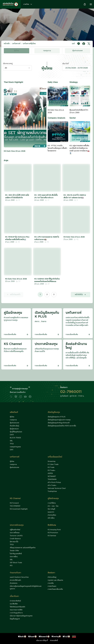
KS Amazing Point (54, 530)
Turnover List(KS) (16, 536)
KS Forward (14, 503)
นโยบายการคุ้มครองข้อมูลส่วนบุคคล (21, 616)
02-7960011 (71, 392)
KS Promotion (53, 533)
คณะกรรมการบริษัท (16, 610)
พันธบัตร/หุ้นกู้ (14, 426)
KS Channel (15, 498)
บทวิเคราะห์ (16, 44)
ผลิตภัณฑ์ (14, 412)
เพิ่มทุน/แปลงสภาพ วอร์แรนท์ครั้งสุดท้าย (23, 548)
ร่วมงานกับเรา (15, 573)
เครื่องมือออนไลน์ (55, 457)
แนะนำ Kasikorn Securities (19, 577)
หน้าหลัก (7, 44)
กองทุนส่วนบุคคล (15, 447)
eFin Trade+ (52, 485)
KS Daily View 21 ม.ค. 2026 (74, 237)
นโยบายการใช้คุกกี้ (42, 641)
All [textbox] (6, 68)
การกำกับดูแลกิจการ (16, 613)
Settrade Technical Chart (57, 488)
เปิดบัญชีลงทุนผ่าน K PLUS (57, 417)
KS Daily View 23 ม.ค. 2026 (15, 151)
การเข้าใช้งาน (52, 503)
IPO (11, 566)
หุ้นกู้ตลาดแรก (14, 429)
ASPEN (50, 473)
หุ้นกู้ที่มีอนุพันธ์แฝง (16, 432)
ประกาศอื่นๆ (14, 557)
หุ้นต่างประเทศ (77, 51)
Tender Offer (14, 551)
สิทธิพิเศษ (52, 525)
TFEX (12, 444)
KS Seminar (52, 536)
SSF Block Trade (16, 563)
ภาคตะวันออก (52, 586)
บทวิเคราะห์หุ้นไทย (29, 44)
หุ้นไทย (17, 51)
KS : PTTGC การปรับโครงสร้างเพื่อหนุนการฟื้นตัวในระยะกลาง (57, 148)
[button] (91, 4)
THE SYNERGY (15, 506)
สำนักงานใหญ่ (52, 577)
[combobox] (17, 68)
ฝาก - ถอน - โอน (53, 506)
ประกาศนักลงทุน (17, 525)
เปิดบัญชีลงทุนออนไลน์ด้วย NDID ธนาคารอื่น (62, 426)
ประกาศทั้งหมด (15, 533)
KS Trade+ (51, 470)
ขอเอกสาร (51, 512)
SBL (11, 441)
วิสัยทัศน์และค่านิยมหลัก (18, 607)
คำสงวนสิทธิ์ (54, 641)
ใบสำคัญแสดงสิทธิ (16, 554)
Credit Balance (15, 539)
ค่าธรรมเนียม (52, 515)
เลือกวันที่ (65, 64)
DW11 (12, 435)
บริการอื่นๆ (51, 518)
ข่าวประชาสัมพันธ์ (15, 601)
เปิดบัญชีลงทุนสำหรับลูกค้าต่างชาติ (59, 423)
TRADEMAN (52, 479)
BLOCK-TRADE (15, 438)
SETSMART (52, 476)
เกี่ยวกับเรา (14, 596)
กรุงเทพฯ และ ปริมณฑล (55, 580)
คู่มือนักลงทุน (53, 498)
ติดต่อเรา (51, 573)
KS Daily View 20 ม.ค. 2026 (16, 279)
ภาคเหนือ (51, 583)
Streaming (51, 461)
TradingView (52, 491)
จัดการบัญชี (51, 509)
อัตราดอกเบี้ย (14, 542)
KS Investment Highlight (19, 509)
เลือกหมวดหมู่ (8, 64)
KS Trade (51, 467)
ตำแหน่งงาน (14, 583)
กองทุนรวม (47, 51)
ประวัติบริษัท (14, 604)
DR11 (11, 450)
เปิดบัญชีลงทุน (54, 412)
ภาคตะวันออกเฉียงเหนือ (55, 589)
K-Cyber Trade (53, 464)
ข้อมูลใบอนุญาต (15, 619)
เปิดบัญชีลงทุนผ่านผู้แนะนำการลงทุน (59, 420)
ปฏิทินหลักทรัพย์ (15, 530)
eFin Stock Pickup (54, 482)
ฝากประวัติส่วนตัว (15, 580)
